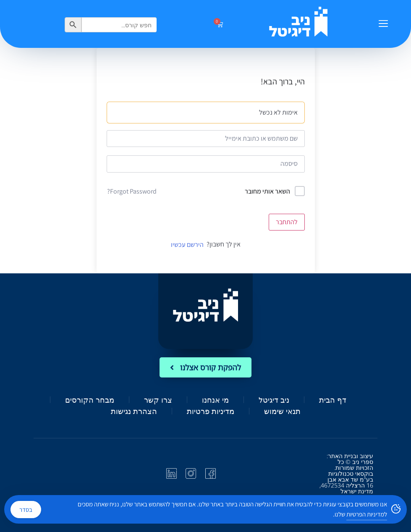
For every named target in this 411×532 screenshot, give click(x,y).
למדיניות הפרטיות (367, 514)
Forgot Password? (132, 191)
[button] (383, 24)
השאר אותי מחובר (267, 191)
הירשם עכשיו (187, 245)
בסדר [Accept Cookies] (26, 510)
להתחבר (287, 222)
